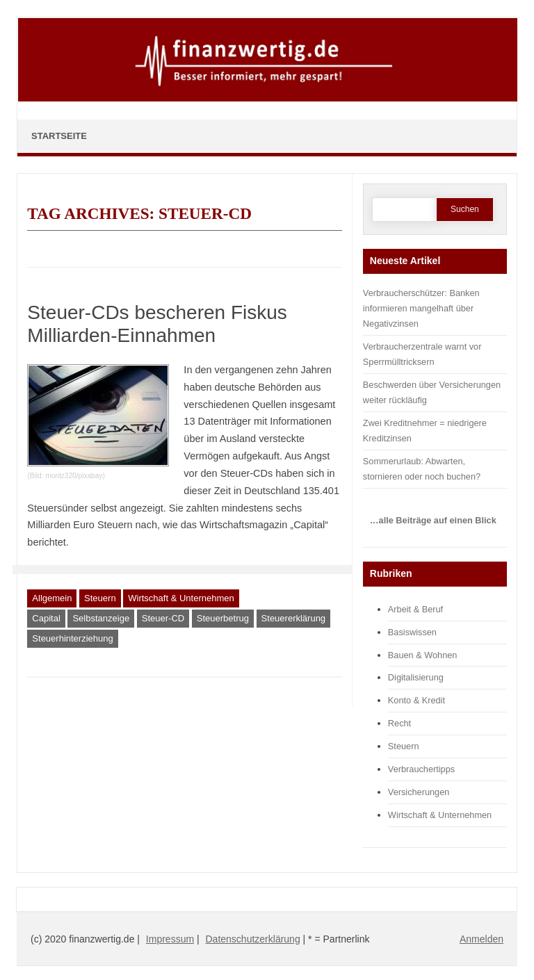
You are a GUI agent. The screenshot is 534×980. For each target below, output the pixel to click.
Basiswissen (412, 632)
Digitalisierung (416, 677)
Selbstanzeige (101, 618)
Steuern (100, 598)
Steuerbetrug (223, 618)
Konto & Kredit (416, 700)
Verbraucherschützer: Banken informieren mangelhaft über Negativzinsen (421, 308)
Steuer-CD (163, 618)
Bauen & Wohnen (423, 655)
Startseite (59, 136)
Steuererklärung (294, 618)
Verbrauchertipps (421, 769)
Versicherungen (419, 792)
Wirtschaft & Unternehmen (181, 598)
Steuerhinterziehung (72, 638)
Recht (399, 723)
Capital (46, 618)
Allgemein (52, 598)
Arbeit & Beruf (415, 609)
